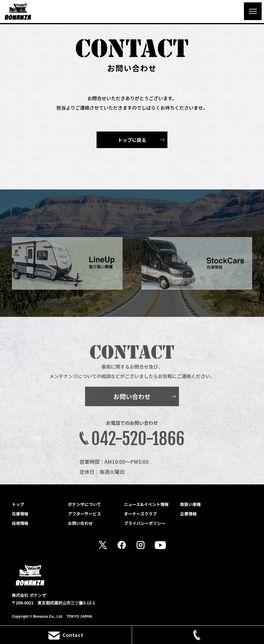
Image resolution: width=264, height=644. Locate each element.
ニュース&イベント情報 (146, 504)
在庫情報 (20, 514)
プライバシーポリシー (145, 523)
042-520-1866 (138, 446)
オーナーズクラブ (140, 514)
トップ (18, 504)
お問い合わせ (132, 404)
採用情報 (20, 523)
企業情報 (188, 514)
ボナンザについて (84, 504)
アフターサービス (84, 514)
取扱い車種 (190, 504)
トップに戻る (132, 140)
